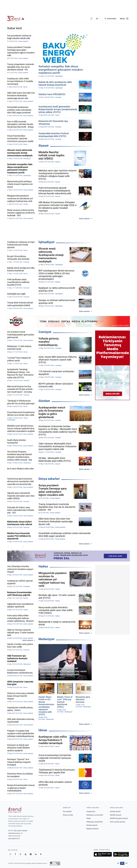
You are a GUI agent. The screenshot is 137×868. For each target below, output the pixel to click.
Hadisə (43, 566)
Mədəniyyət (46, 639)
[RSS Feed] (41, 854)
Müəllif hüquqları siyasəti (119, 818)
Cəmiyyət (45, 332)
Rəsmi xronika (68, 815)
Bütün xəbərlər (84, 219)
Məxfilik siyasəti (116, 815)
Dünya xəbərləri (49, 479)
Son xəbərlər (67, 811)
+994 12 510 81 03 (14, 836)
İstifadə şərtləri (115, 811)
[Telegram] (31, 854)
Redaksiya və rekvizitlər (95, 815)
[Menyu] (124, 19)
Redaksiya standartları (95, 822)
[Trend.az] (16, 19)
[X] (21, 854)
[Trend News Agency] (15, 810)
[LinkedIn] (36, 854)
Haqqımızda (91, 811)
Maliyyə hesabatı (92, 829)
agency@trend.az (14, 838)
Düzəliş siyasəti (92, 825)
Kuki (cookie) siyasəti (118, 822)
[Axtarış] (91, 19)
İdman (43, 730)
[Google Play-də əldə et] (121, 854)
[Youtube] (26, 854)
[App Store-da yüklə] (103, 854)
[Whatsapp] (10, 854)
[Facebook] (15, 854)
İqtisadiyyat (46, 242)
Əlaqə (89, 818)
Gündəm (44, 401)
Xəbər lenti (15, 28)
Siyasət (44, 146)
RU (127, 863)
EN (118, 863)
